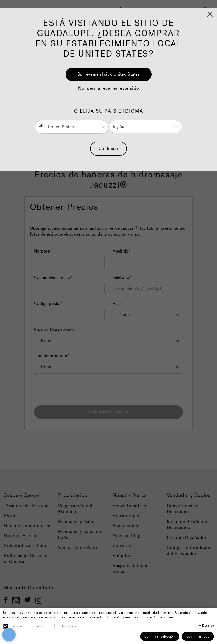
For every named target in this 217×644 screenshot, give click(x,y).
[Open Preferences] (8, 635)
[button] (109, 91)
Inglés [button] (118, 126)
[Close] (210, 14)
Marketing (69, 626)
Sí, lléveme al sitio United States (108, 74)
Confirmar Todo (198, 636)
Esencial (17, 626)
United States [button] (56, 126)
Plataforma (42, 626)
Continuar (108, 149)
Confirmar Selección (160, 636)
